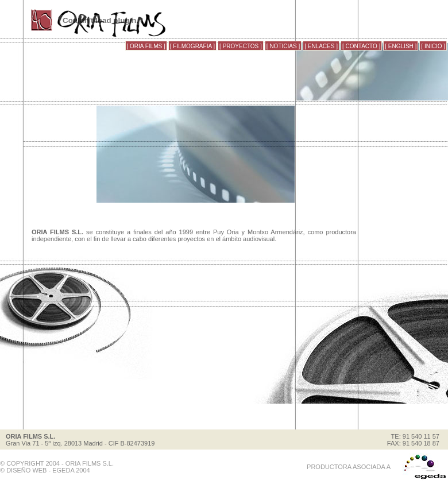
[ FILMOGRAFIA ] (192, 46)
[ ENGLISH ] (401, 46)
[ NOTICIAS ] (283, 46)
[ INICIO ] (433, 46)
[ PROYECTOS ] (241, 46)
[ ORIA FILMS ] (146, 46)
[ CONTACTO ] (361, 46)
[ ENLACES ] (321, 46)
